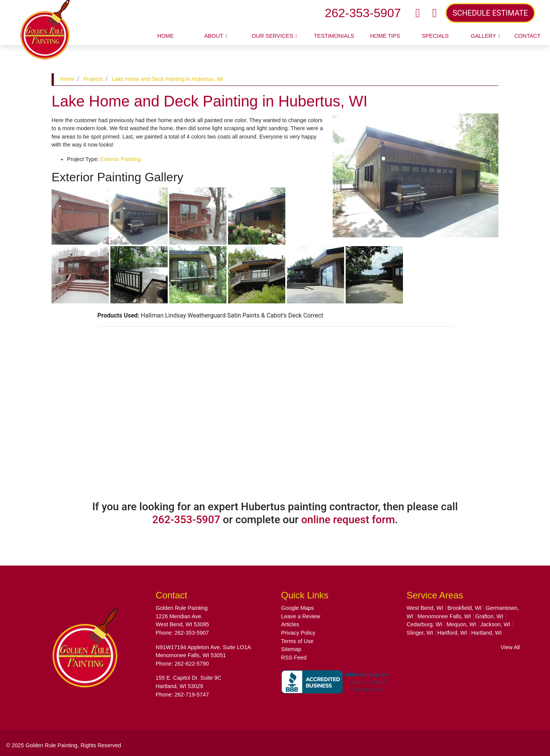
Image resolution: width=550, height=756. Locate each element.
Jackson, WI (495, 624)
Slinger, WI (420, 633)
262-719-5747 (192, 695)
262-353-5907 (363, 13)
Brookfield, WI (464, 608)
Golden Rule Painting (52, 745)
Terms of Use (297, 641)
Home (67, 79)
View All (510, 647)
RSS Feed (294, 658)
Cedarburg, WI (425, 624)
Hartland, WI (487, 633)
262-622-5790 (192, 664)
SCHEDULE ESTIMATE (490, 13)
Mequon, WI (461, 624)
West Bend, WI (425, 608)
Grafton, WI (489, 616)
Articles (290, 624)
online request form (348, 520)
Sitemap (291, 649)
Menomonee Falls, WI (444, 616)
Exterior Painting (121, 159)
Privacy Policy (298, 633)
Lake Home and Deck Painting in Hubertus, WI (167, 79)
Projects (93, 79)
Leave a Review (301, 616)
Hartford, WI (452, 633)
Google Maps (298, 608)
